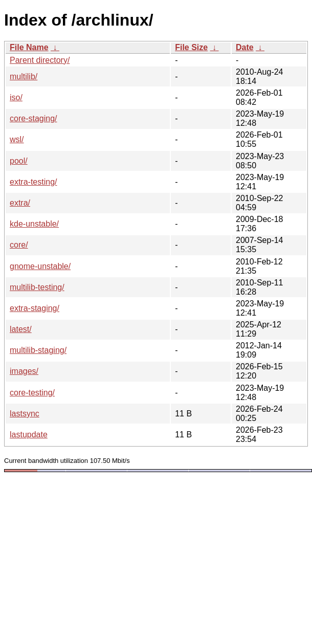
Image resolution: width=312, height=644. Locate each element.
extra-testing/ (33, 182)
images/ (24, 371)
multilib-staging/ (38, 350)
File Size (191, 47)
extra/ (20, 203)
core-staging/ (34, 118)
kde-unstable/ (34, 224)
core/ (19, 245)
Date (245, 47)
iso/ (16, 97)
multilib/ (24, 76)
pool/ (19, 161)
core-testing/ (32, 393)
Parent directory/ (40, 60)
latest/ (21, 329)
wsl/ (17, 139)
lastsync (25, 414)
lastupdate (29, 435)
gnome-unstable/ (40, 266)
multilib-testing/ (37, 287)
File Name (29, 47)
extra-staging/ (35, 308)
